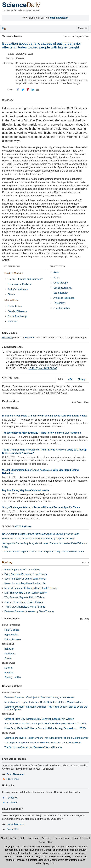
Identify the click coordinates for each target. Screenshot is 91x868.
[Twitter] (23, 90)
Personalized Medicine (20, 284)
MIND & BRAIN (8, 644)
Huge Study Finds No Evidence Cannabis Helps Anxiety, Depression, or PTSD (45, 728)
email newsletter (59, 18)
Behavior (13, 322)
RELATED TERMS (57, 266)
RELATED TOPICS (12, 266)
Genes (11, 294)
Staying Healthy (13, 677)
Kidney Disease (13, 639)
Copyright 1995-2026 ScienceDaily (22, 847)
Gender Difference (17, 311)
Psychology (59, 303)
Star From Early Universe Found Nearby (25, 579)
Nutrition (9, 668)
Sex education (61, 293)
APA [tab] (70, 379)
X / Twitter (12, 803)
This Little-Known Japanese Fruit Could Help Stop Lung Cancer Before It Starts (43, 552)
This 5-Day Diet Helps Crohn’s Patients (25, 607)
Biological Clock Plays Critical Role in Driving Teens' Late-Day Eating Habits (45, 416)
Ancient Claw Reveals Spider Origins (24, 602)
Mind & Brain (11, 300)
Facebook (12, 798)
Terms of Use (45, 842)
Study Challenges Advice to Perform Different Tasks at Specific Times (41, 507)
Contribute (33, 838)
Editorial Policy (80, 838)
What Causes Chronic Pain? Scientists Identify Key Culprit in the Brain (39, 539)
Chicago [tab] (82, 379)
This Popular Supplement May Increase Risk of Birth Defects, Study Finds (43, 743)
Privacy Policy (62, 838)
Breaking (7, 562)
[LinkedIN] (33, 90)
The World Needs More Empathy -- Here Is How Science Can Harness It (42, 433)
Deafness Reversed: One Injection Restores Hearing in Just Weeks (39, 697)
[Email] (38, 90)
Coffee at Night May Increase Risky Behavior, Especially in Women (39, 719)
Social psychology (63, 288)
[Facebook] (18, 90)
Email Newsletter (15, 774)
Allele (56, 278)
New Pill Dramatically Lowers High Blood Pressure (31, 588)
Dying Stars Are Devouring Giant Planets (26, 574)
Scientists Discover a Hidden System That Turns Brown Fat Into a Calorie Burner (46, 738)
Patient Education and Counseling (26, 279)
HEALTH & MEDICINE (11, 625)
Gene (56, 272)
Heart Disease (12, 630)
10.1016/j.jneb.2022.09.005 (43, 368)
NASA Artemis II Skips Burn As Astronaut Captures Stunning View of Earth (41, 534)
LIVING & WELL (9, 663)
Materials (7, 338)
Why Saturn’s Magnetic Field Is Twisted (25, 597)
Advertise (47, 838)
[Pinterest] (28, 90)
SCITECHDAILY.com (23, 526)
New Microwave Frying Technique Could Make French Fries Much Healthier (44, 702)
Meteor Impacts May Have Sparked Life (25, 583)
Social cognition (62, 308)
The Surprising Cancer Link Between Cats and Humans (33, 747)
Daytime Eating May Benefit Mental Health (25, 490)
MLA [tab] (61, 379)
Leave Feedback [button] (15, 824)
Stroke (8, 658)
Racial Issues (15, 306)
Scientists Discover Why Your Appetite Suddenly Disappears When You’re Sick (45, 724)
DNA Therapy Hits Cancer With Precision (26, 593)
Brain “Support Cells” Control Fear (22, 570)
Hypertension (11, 635)
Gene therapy (61, 283)
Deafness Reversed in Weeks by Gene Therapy (29, 611)
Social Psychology (17, 316)
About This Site (8, 838)
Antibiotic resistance (64, 298)
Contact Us (12, 829)
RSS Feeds (13, 779)
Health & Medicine (14, 273)
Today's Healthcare (18, 289)
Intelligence (10, 654)
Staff (22, 838)
